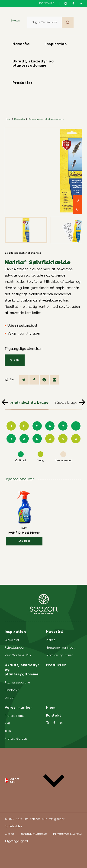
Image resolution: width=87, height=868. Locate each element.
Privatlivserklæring (67, 834)
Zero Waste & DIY (18, 655)
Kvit (7, 724)
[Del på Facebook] (34, 380)
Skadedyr (12, 690)
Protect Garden (16, 739)
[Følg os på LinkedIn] (81, 3)
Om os (10, 834)
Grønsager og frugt (60, 648)
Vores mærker (18, 708)
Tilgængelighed (16, 841)
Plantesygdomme (17, 683)
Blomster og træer (60, 655)
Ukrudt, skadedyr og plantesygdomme (22, 670)
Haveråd (21, 44)
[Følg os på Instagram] (66, 3)
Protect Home (14, 716)
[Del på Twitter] (24, 380)
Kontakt (47, 3)
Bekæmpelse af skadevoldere (46, 119)
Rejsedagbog (14, 648)
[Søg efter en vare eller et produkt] (45, 22)
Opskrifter (12, 640)
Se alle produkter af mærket (23, 253)
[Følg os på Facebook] (73, 3)
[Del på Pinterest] (44, 380)
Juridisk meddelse (34, 834)
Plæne (51, 640)
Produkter (23, 83)
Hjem (8, 119)
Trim (8, 731)
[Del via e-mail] (55, 380)
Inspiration (56, 44)
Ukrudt (10, 698)
